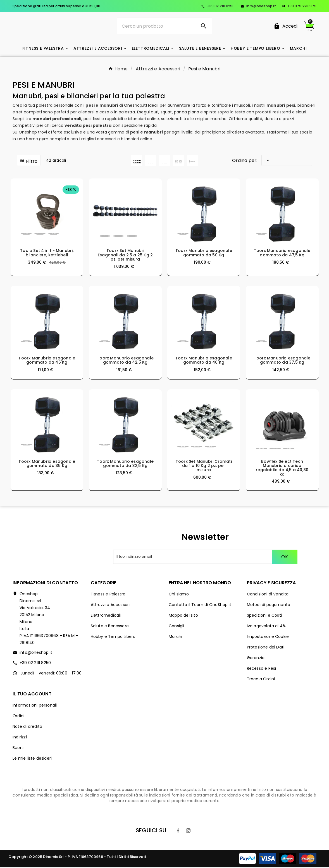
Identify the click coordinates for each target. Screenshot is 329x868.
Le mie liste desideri (32, 759)
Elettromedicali (106, 616)
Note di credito (27, 728)
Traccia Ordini (261, 680)
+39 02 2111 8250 (218, 6)
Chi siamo (179, 595)
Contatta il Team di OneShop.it (200, 606)
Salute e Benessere (110, 627)
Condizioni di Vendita (268, 595)
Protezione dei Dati (266, 648)
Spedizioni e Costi (264, 616)
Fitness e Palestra (108, 595)
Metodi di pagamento (269, 606)
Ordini (18, 717)
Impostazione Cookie (268, 638)
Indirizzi (20, 738)
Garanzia (256, 659)
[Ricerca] (157, 27)
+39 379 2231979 (299, 6)
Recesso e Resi (262, 669)
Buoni (18, 749)
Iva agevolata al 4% (266, 627)
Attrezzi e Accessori (110, 606)
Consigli (177, 627)
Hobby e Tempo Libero (113, 638)
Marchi (175, 638)
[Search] (204, 27)
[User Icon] (285, 27)
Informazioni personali (35, 706)
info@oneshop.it (258, 6)
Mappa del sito (183, 616)
